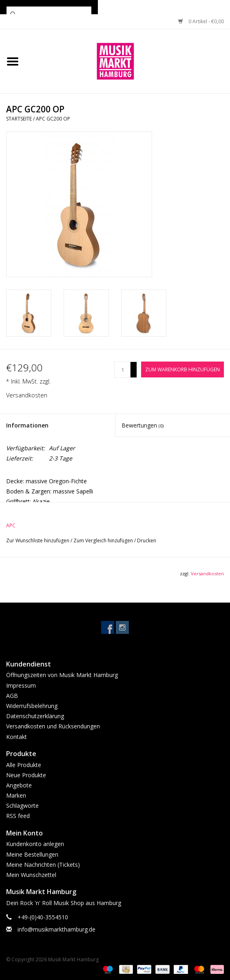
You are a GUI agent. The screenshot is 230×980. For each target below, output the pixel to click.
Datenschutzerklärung (35, 716)
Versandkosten (27, 395)
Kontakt (17, 737)
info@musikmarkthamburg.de (56, 929)
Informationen (27, 425)
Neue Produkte (26, 775)
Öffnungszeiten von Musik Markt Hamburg (62, 675)
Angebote (19, 785)
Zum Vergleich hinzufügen (104, 540)
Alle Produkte (24, 765)
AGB (12, 696)
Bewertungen (143, 425)
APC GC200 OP (53, 119)
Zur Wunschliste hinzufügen (38, 540)
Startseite (19, 119)
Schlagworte (22, 806)
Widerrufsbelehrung (32, 706)
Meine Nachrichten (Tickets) (43, 865)
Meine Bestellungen (32, 854)
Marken (16, 795)
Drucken (147, 540)
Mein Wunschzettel (31, 875)
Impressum (21, 685)
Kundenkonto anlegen (35, 844)
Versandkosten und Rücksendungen (53, 726)
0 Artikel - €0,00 (201, 21)
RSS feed (18, 816)
